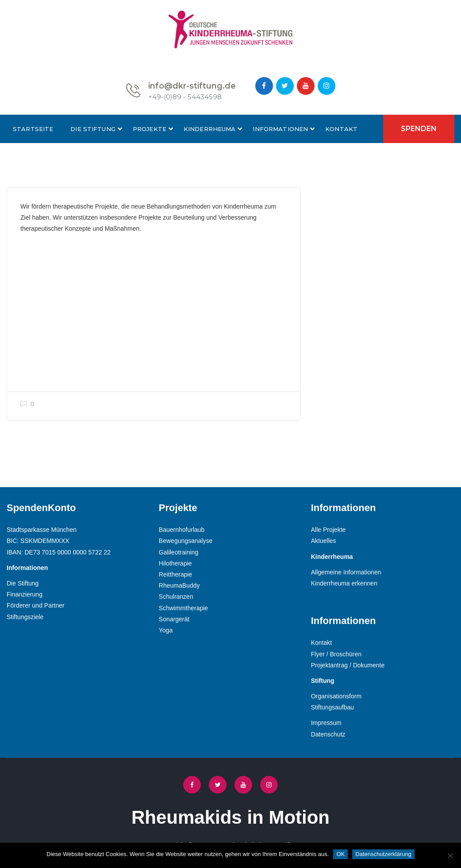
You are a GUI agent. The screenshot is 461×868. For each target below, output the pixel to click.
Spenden (419, 129)
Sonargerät (174, 619)
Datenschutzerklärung (383, 854)
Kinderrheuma (210, 129)
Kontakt (341, 129)
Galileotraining (179, 552)
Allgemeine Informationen (346, 572)
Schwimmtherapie (183, 608)
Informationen (280, 129)
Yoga (166, 630)
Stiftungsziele (25, 617)
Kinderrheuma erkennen (344, 583)
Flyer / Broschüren (336, 654)
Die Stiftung (93, 129)
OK (340, 854)
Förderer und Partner (36, 605)
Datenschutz (328, 734)
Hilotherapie (175, 563)
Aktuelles (324, 541)
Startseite (33, 129)
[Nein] (450, 856)
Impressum (326, 723)
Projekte (150, 129)
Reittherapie (176, 574)
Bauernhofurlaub (182, 530)
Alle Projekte (328, 530)
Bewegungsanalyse (186, 541)
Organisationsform (336, 696)
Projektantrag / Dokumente (348, 665)
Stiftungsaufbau (332, 707)
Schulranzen (176, 597)
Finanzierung (25, 594)
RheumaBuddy (179, 585)
